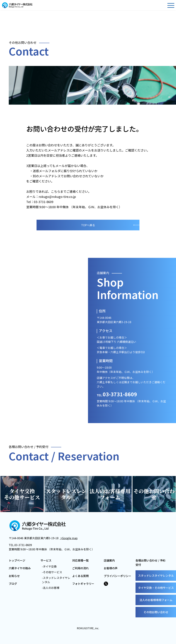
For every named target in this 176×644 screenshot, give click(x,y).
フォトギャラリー (83, 584)
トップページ (17, 560)
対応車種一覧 (80, 560)
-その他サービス (52, 572)
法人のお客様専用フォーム (156, 600)
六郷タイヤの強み (20, 568)
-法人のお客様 (51, 588)
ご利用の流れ (80, 568)
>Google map (69, 538)
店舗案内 (109, 560)
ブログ (13, 584)
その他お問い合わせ (156, 612)
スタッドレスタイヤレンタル (156, 575)
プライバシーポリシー (118, 576)
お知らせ (14, 576)
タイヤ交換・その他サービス (156, 588)
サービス (46, 560)
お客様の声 (111, 568)
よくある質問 (80, 576)
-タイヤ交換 (49, 566)
